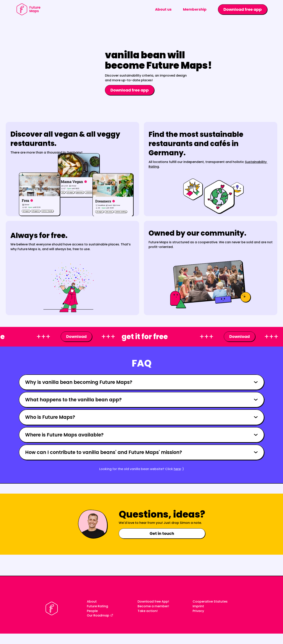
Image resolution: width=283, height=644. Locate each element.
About (92, 601)
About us (163, 9)
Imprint (198, 606)
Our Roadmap (98, 615)
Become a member (153, 606)
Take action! (148, 611)
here (177, 469)
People (92, 611)
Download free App (153, 601)
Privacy (198, 611)
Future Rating (97, 606)
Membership (195, 9)
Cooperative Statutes (210, 601)
